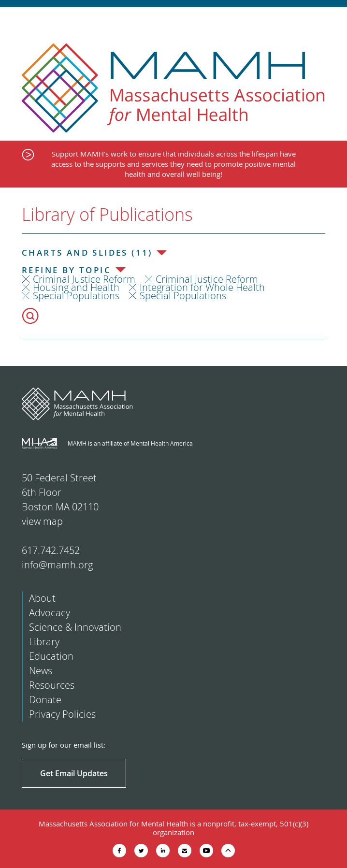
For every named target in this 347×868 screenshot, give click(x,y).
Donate (45, 700)
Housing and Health (76, 287)
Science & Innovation (75, 627)
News (41, 671)
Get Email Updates (74, 773)
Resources (52, 685)
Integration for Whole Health (202, 287)
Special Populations (76, 296)
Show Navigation (331, 20)
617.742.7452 (51, 550)
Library (44, 642)
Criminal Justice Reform (84, 279)
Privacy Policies (62, 714)
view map (42, 521)
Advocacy (50, 613)
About (42, 598)
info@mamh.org (57, 565)
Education (51, 656)
